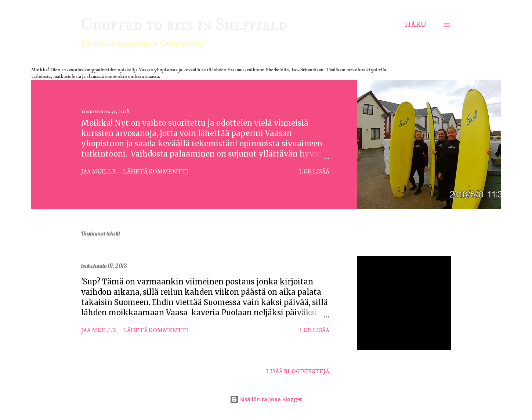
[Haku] (415, 25)
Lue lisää (314, 172)
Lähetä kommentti (156, 172)
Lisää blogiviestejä (298, 371)
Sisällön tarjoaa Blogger (266, 399)
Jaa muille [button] (99, 172)
